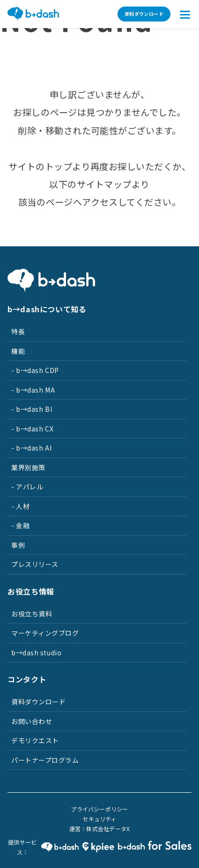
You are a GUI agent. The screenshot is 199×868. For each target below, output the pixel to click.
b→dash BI (34, 409)
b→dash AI (34, 448)
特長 (18, 331)
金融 (23, 525)
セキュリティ (99, 819)
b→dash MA (35, 390)
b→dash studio (36, 653)
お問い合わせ (32, 721)
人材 (23, 506)
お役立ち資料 (32, 614)
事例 (18, 545)
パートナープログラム (45, 760)
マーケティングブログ (45, 633)
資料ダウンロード (144, 14)
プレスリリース (35, 564)
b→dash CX (35, 429)
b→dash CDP (37, 370)
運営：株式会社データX (100, 829)
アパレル (29, 487)
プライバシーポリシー (99, 809)
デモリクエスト (35, 740)
